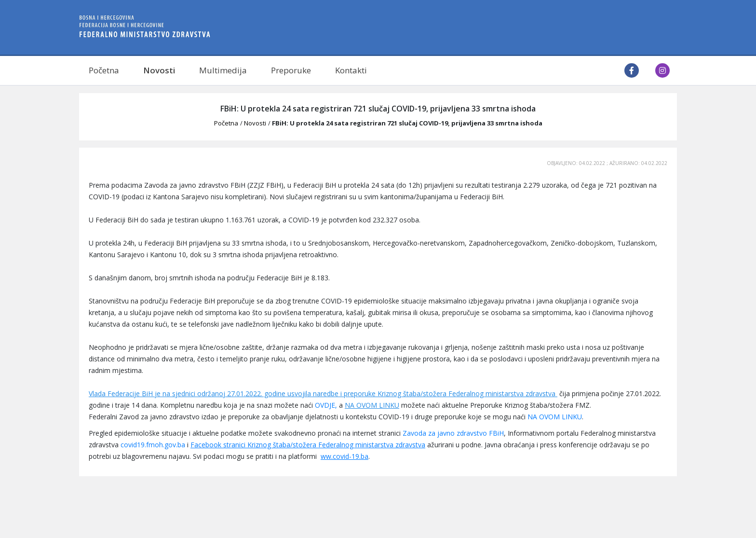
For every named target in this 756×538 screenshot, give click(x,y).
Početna (104, 70)
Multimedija (223, 70)
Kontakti (351, 70)
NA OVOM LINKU (372, 405)
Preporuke (291, 70)
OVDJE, (326, 405)
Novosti (159, 70)
